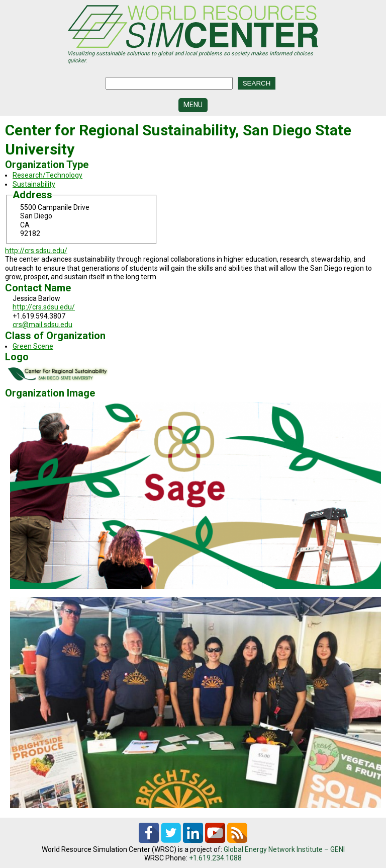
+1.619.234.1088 (215, 858)
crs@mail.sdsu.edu (42, 325)
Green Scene (33, 346)
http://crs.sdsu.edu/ (36, 251)
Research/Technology (47, 175)
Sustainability (34, 184)
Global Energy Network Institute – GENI (284, 849)
